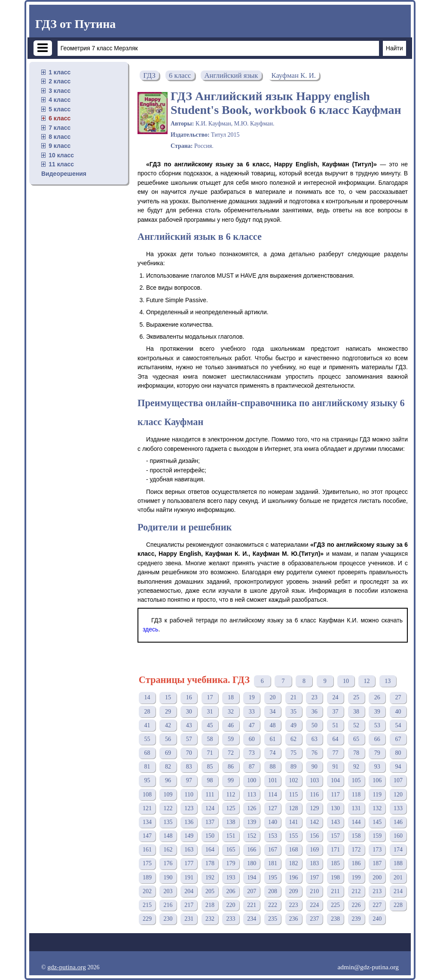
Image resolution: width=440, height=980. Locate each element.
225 (335, 905)
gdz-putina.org (67, 967)
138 (231, 822)
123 (189, 808)
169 (314, 850)
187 (377, 863)
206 (231, 891)
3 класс (60, 91)
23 (315, 697)
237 (314, 919)
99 (231, 780)
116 (315, 795)
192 (210, 877)
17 (210, 697)
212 (356, 891)
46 (231, 725)
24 (335, 697)
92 (356, 767)
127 (273, 808)
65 (356, 739)
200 (377, 877)
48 (272, 725)
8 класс (60, 137)
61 (272, 739)
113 (252, 795)
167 (273, 850)
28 (147, 712)
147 (147, 836)
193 (231, 877)
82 (168, 767)
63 (315, 739)
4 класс (60, 100)
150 (210, 836)
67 (398, 739)
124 (210, 808)
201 (398, 877)
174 (398, 850)
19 (252, 697)
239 (356, 919)
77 (335, 753)
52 (356, 725)
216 (168, 905)
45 (210, 725)
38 (356, 712)
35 (293, 712)
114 (272, 795)
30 (189, 712)
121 (147, 808)
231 (189, 919)
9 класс (60, 146)
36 (315, 712)
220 (231, 905)
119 (377, 795)
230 (168, 919)
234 (252, 919)
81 (147, 767)
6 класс (60, 118)
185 (335, 863)
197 (314, 877)
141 (294, 822)
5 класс (60, 109)
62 (293, 739)
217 (189, 905)
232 (210, 919)
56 (168, 739)
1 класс (60, 72)
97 (189, 780)
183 (314, 863)
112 (231, 795)
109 (168, 795)
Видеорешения (64, 174)
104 (335, 780)
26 (377, 697)
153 (273, 836)
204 (189, 891)
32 (231, 712)
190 (168, 877)
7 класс (60, 128)
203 (168, 891)
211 (335, 891)
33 (252, 712)
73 (252, 753)
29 (168, 712)
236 (294, 919)
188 (398, 863)
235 (273, 919)
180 (252, 863)
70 (189, 753)
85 (210, 767)
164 (210, 850)
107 (398, 780)
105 (356, 780)
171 (335, 850)
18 (231, 697)
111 (210, 795)
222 (273, 905)
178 (210, 863)
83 (189, 767)
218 (210, 905)
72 (231, 753)
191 (189, 877)
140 (273, 822)
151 (231, 836)
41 (147, 725)
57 (189, 739)
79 (377, 753)
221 (252, 905)
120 (398, 795)
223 (294, 905)
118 (356, 795)
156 (314, 836)
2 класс (60, 81)
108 (147, 795)
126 (252, 808)
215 (147, 905)
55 (147, 739)
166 (252, 850)
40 (398, 712)
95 (147, 780)
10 (346, 681)
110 (189, 795)
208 (273, 891)
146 (398, 822)
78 (356, 753)
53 (377, 725)
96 (168, 780)
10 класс (61, 155)
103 (314, 780)
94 (398, 767)
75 (293, 753)
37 (335, 712)
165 (231, 850)
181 (273, 863)
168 (294, 850)
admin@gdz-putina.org (368, 967)
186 (356, 863)
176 (168, 863)
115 (293, 795)
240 (377, 919)
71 (210, 753)
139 (252, 822)
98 (210, 780)
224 (314, 905)
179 (231, 863)
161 (147, 850)
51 (335, 725)
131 (356, 808)
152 (252, 836)
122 (168, 808)
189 (147, 877)
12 (367, 681)
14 (147, 697)
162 (168, 850)
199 (356, 877)
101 (273, 780)
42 (168, 725)
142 (314, 822)
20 (272, 697)
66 (377, 739)
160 (398, 836)
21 (293, 697)
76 (315, 753)
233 (231, 919)
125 (231, 808)
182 (294, 863)
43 (189, 725)
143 (335, 822)
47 (252, 725)
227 (377, 905)
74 (272, 753)
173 (377, 850)
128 (294, 808)
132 (377, 808)
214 (398, 891)
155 (294, 836)
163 (189, 850)
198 (335, 877)
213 (377, 891)
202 (147, 891)
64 (335, 739)
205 (210, 891)
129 (314, 808)
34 (272, 712)
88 (272, 767)
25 (356, 697)
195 (273, 877)
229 (147, 919)
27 (398, 697)
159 (377, 836)
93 (377, 767)
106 (377, 780)
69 (168, 753)
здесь (150, 629)
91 (335, 767)
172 (356, 850)
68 (147, 753)
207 (252, 891)
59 (231, 739)
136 (189, 822)
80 (398, 753)
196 (294, 877)
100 (252, 780)
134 (147, 822)
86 (231, 767)
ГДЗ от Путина (75, 24)
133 (398, 808)
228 (398, 905)
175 (147, 863)
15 (168, 697)
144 (356, 822)
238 (335, 919)
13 (388, 681)
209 (294, 891)
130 (335, 808)
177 (189, 863)
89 (293, 767)
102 (294, 780)
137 (210, 822)
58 (210, 739)
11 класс (61, 164)
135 (168, 822)
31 (210, 712)
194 (252, 877)
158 (356, 836)
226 (356, 905)
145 (377, 822)
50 (315, 725)
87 (252, 767)
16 (189, 697)
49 (293, 725)
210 (314, 891)
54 (398, 725)
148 (168, 836)
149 (189, 836)
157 (335, 836)
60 (252, 739)
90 (315, 767)
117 (335, 795)
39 (377, 712)
